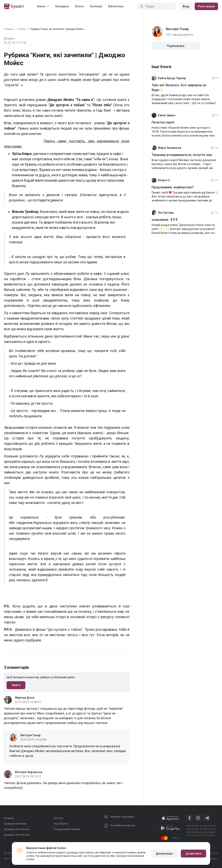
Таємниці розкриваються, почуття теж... (183, 155)
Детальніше (164, 854)
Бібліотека (116, 6)
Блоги (79, 6)
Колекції (96, 6)
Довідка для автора (17, 835)
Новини (9, 818)
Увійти (16, 685)
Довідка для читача (17, 829)
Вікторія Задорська (29, 772)
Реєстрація (206, 6)
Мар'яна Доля (25, 698)
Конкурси (62, 6)
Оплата (58, 818)
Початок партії (163, 122)
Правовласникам (15, 824)
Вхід (186, 6)
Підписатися (176, 46)
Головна (9, 29)
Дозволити (193, 854)
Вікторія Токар (30, 735)
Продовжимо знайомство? (173, 187)
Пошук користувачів (67, 829)
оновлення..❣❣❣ (165, 220)
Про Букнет (61, 824)
